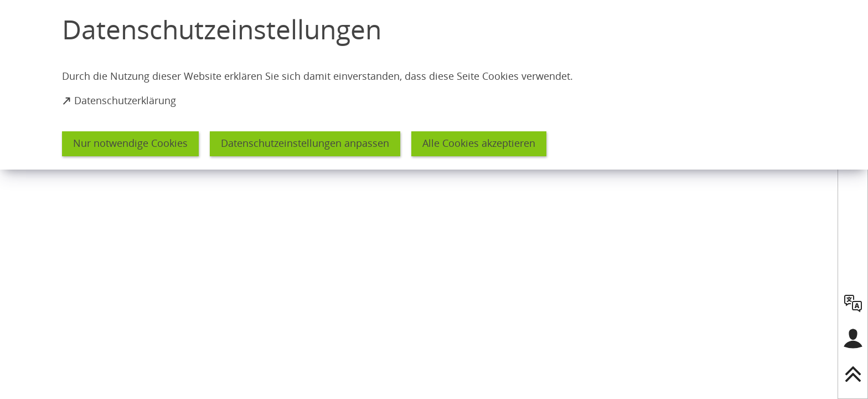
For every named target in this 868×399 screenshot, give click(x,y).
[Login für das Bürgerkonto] (853, 339)
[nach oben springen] (853, 374)
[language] (853, 303)
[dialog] (434, 85)
